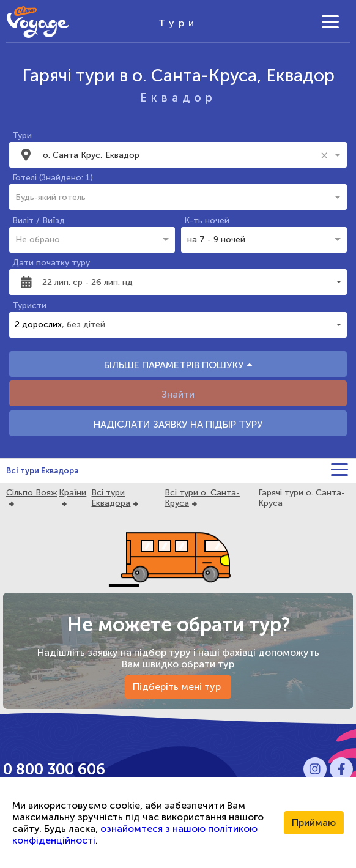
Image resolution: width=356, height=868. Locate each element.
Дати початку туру (51, 263)
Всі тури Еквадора (42, 471)
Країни (72, 493)
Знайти (178, 394)
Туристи (29, 306)
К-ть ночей (207, 221)
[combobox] (180, 155)
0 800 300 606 (54, 769)
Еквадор (178, 98)
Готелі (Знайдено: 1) (53, 178)
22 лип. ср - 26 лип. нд (87, 282)
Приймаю (314, 822)
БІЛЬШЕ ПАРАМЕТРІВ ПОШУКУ (178, 365)
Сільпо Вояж (32, 493)
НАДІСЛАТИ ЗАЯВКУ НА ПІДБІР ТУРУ (178, 424)
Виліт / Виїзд (39, 221)
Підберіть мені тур (178, 687)
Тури (22, 135)
